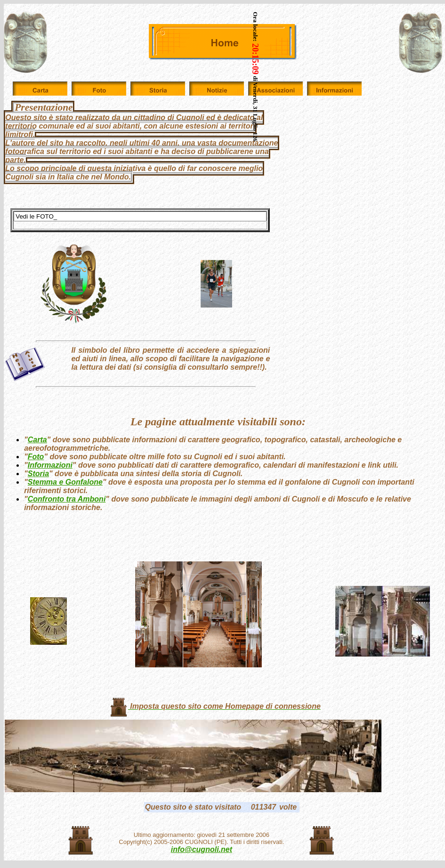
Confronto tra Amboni (67, 499)
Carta (37, 440)
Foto (36, 457)
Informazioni (50, 465)
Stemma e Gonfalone (65, 482)
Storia (38, 474)
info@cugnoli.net (202, 849)
